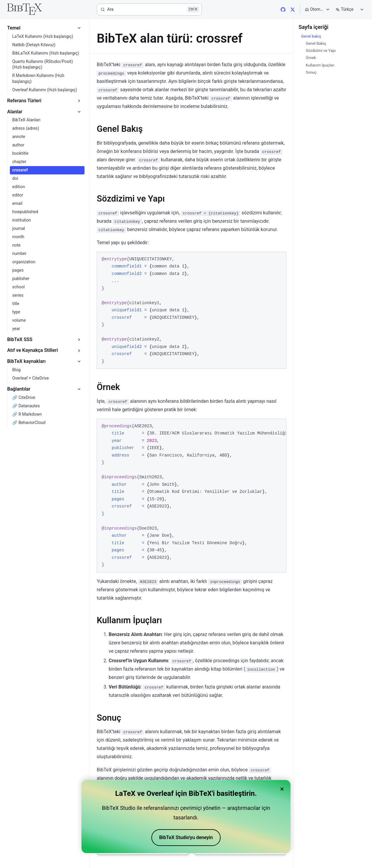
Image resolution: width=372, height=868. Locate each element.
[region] (192, 496)
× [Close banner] (282, 789)
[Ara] (149, 10)
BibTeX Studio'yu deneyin (186, 837)
